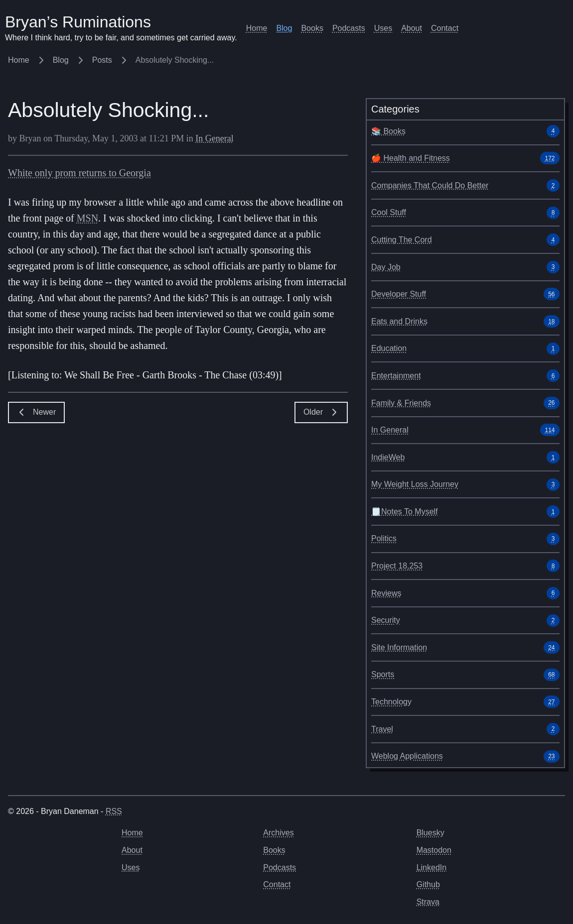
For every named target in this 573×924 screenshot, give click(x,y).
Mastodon (434, 850)
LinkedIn (432, 867)
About (412, 28)
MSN (87, 218)
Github (428, 884)
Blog (284, 28)
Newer (36, 412)
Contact (445, 28)
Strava (428, 902)
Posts (111, 60)
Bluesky (430, 833)
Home (257, 28)
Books (312, 28)
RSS (114, 811)
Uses (383, 28)
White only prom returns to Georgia (79, 173)
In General (214, 138)
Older (321, 412)
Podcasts (349, 28)
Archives (278, 833)
